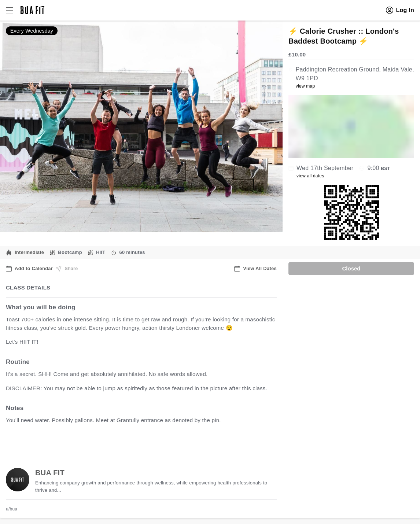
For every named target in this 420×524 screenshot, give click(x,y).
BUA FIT (50, 473)
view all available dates (154, 443)
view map (305, 86)
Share (67, 269)
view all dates (310, 176)
